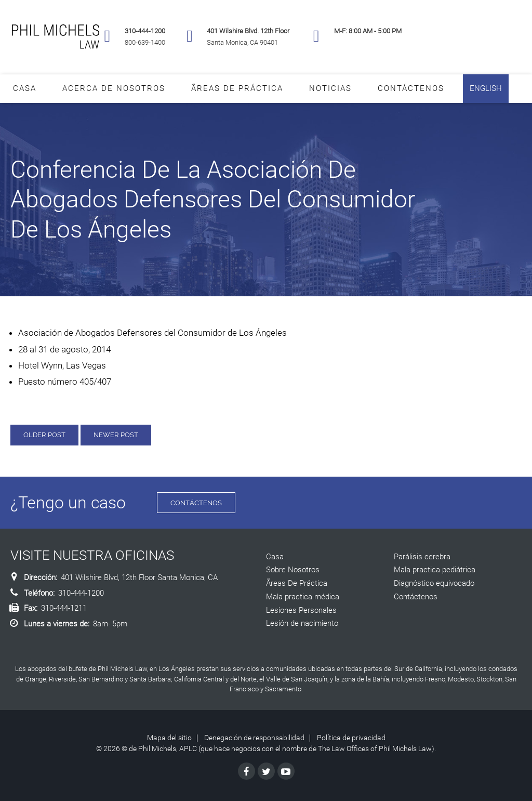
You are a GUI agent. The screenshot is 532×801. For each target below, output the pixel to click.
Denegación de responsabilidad (254, 738)
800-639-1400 (145, 42)
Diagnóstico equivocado (434, 583)
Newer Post (116, 435)
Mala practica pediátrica (435, 570)
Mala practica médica (303, 597)
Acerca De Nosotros (114, 88)
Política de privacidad (351, 738)
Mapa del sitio (169, 738)
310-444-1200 (145, 31)
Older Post (44, 435)
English (486, 88)
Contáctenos (411, 88)
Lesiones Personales (301, 610)
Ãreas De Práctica (237, 88)
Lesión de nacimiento (302, 623)
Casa (25, 88)
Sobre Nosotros (293, 570)
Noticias (330, 88)
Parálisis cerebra (422, 557)
